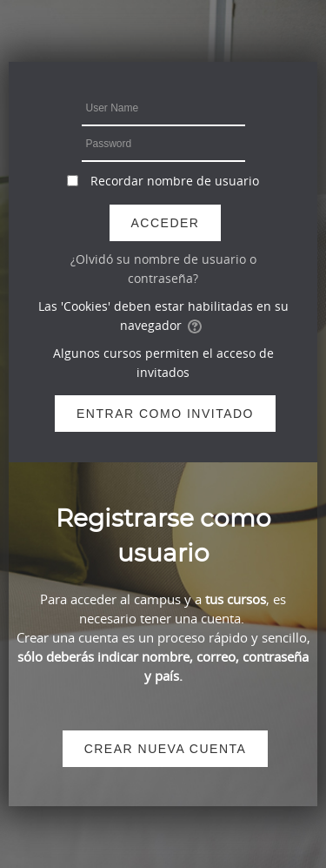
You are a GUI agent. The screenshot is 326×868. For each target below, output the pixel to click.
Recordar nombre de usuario (175, 181)
